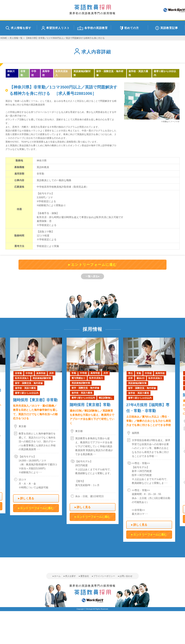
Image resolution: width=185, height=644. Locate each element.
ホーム (57, 576)
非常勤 (23, 73)
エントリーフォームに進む (94, 265)
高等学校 (46, 73)
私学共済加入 (62, 73)
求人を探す (70, 576)
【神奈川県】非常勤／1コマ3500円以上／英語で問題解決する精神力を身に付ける (65, 38)
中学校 (34, 73)
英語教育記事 (167, 28)
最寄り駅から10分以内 (165, 73)
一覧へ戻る (92, 276)
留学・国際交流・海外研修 (110, 73)
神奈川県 (11, 73)
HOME (4, 38)
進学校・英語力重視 (138, 73)
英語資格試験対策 (82, 73)
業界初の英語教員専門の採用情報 (92, 10)
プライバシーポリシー (104, 576)
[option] (93, 431)
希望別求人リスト (56, 28)
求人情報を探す (18, 28)
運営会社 (85, 576)
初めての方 (130, 28)
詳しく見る (27, 498)
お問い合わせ (126, 576)
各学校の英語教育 (93, 28)
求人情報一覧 (16, 38)
